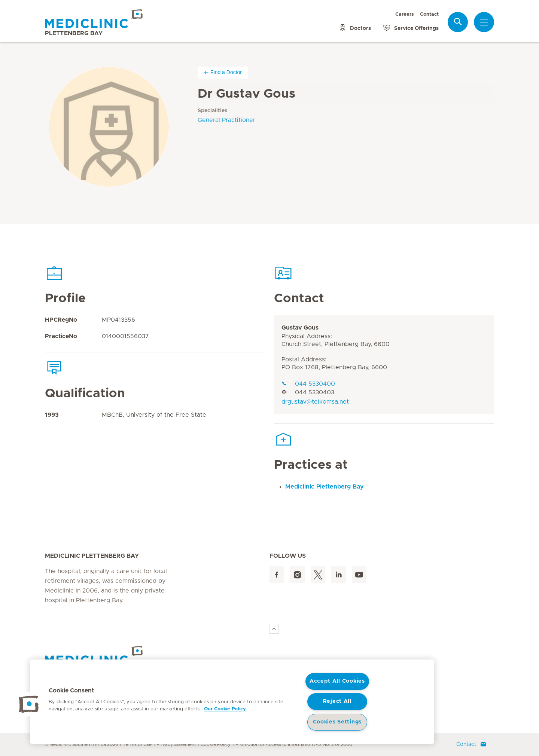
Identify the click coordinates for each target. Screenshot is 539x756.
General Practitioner (226, 120)
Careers (405, 14)
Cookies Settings (337, 722)
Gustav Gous (300, 328)
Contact (429, 14)
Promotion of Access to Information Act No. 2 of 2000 (294, 744)
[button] (29, 704)
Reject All (337, 701)
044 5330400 (308, 384)
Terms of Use (137, 744)
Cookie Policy (216, 744)
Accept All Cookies (337, 681)
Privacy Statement (176, 744)
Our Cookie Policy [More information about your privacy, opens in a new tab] (225, 709)
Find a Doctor (223, 72)
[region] (232, 702)
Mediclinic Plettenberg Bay (325, 487)
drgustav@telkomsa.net (315, 402)
